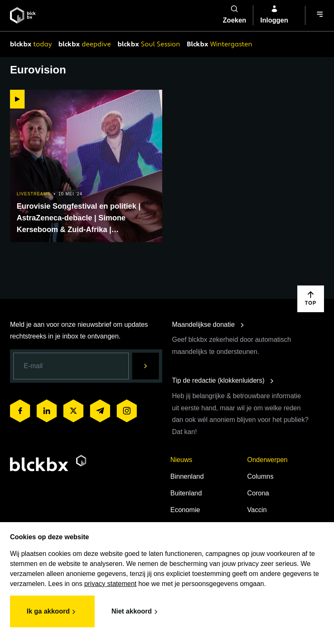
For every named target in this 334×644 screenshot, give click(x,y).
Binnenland (187, 476)
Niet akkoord (136, 612)
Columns (260, 476)
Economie (185, 510)
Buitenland (186, 493)
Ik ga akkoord (52, 612)
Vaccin (257, 510)
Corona (258, 493)
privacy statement (110, 584)
